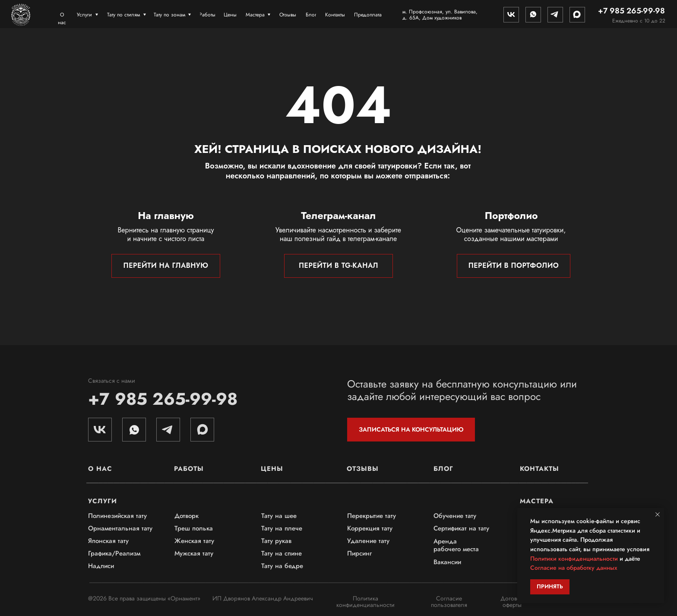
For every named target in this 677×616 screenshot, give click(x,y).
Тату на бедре (282, 566)
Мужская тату (194, 553)
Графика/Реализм (114, 553)
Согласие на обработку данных (574, 568)
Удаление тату (368, 541)
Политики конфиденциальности (574, 559)
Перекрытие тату (372, 516)
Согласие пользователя (449, 602)
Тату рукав (276, 541)
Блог (443, 469)
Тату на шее (279, 516)
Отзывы (363, 469)
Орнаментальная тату (120, 528)
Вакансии (447, 562)
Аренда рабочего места (456, 545)
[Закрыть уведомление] (658, 514)
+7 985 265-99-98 (163, 399)
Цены (272, 469)
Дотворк (187, 516)
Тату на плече (282, 528)
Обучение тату (455, 516)
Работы (189, 469)
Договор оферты (512, 602)
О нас (100, 469)
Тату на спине (282, 553)
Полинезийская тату (117, 516)
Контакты (539, 469)
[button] (411, 430)
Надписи (101, 566)
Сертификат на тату (461, 528)
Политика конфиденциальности (365, 602)
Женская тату (194, 541)
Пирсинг (359, 553)
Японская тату (108, 541)
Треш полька (194, 528)
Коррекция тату (370, 528)
